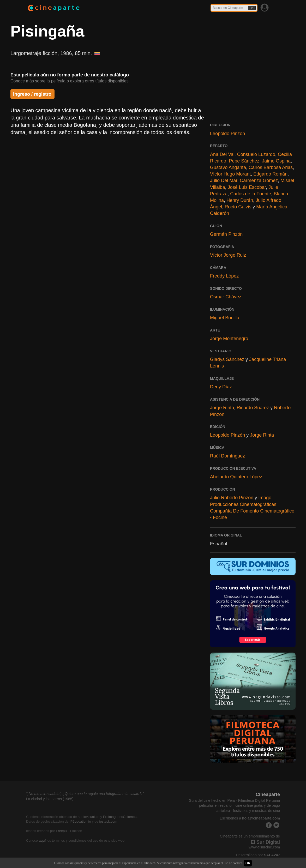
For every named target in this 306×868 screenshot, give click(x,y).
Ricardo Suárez (253, 408)
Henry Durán (240, 200)
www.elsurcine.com (264, 847)
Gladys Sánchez (227, 359)
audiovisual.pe (89, 817)
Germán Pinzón (226, 234)
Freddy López (224, 276)
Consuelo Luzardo (256, 154)
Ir (252, 8)
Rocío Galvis (238, 207)
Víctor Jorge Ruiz (228, 255)
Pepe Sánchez (244, 161)
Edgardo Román (270, 174)
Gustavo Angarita (228, 167)
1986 (66, 53)
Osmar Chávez (226, 297)
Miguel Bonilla (225, 318)
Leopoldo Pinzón (227, 134)
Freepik (61, 831)
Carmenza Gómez (259, 180)
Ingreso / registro (32, 94)
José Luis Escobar (247, 187)
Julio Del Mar (224, 180)
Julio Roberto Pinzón (232, 498)
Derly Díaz (221, 387)
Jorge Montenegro (229, 339)
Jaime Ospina (276, 161)
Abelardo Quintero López (236, 477)
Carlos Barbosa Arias (271, 167)
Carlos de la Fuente (251, 194)
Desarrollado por (258, 855)
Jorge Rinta (222, 408)
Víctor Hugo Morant (230, 174)
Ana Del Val (222, 154)
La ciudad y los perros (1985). (50, 799)
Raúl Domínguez (227, 456)
